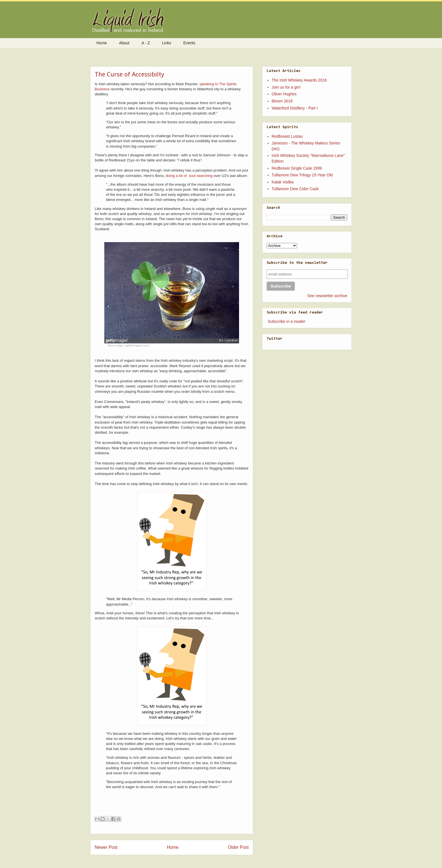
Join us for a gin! (286, 87)
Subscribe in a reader (287, 321)
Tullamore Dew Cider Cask (295, 189)
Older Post (238, 847)
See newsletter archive (327, 296)
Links (167, 43)
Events (189, 43)
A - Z (146, 43)
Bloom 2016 (282, 101)
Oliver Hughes (284, 94)
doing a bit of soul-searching (189, 176)
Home (102, 43)
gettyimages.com (137, 345)
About (124, 43)
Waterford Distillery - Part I (295, 108)
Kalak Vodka (283, 182)
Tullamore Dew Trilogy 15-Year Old (302, 175)
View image (115, 345)
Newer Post (106, 847)
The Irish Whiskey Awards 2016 (299, 80)
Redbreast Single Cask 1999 (297, 168)
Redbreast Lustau (287, 136)
